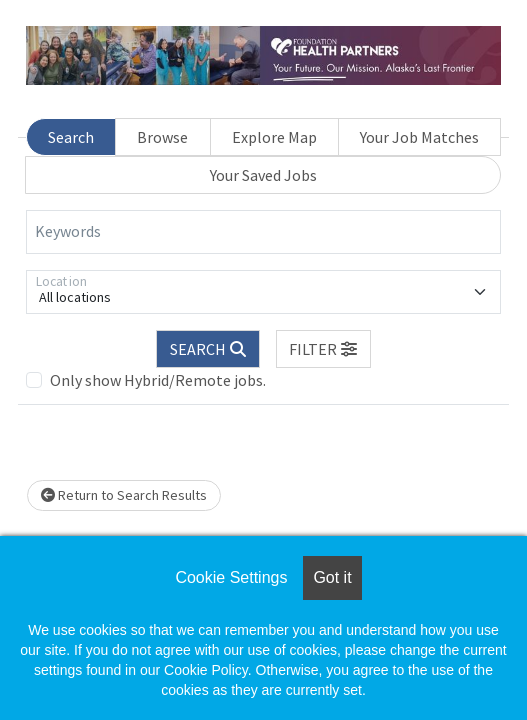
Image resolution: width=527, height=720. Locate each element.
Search (71, 137)
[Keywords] (263, 232)
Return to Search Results (124, 495)
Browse (162, 137)
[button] (324, 349)
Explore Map (274, 137)
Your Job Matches (419, 137)
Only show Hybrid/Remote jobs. (158, 380)
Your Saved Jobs (263, 175)
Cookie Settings (231, 577)
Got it (332, 577)
